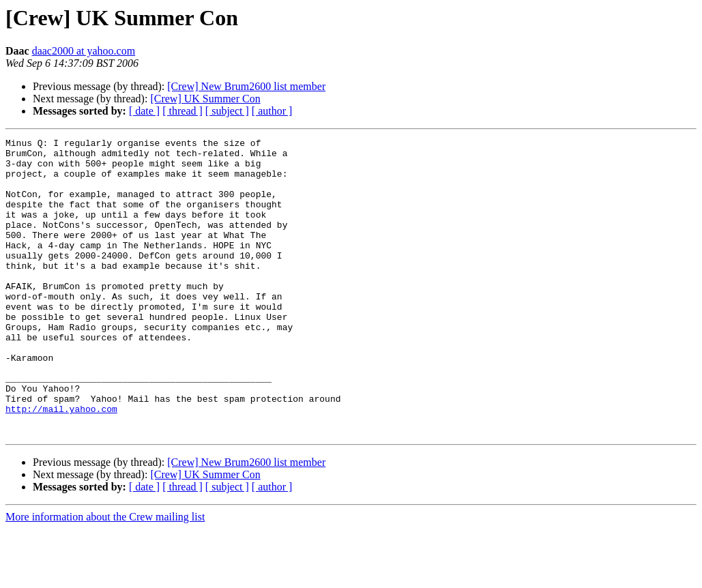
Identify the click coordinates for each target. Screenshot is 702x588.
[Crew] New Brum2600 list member (246, 86)
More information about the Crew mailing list (105, 576)
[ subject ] (227, 111)
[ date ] (144, 111)
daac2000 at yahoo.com (84, 51)
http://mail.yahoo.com (61, 464)
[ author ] (272, 111)
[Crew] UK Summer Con (205, 99)
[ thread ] (182, 111)
